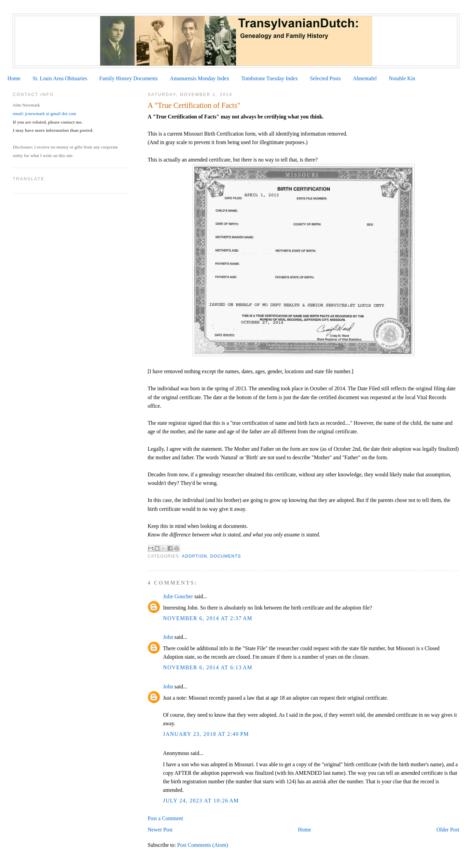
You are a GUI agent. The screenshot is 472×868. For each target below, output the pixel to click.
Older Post (448, 830)
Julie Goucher (178, 596)
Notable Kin (402, 78)
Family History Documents (129, 78)
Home (14, 78)
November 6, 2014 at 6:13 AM (208, 667)
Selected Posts (325, 78)
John (168, 637)
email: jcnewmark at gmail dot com (44, 114)
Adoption (195, 556)
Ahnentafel (365, 78)
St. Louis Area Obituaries (60, 78)
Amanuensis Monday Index (199, 78)
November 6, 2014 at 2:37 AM (208, 618)
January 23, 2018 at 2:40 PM (206, 734)
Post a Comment (165, 818)
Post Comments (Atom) (203, 845)
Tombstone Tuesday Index (269, 78)
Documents (226, 556)
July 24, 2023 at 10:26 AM (201, 801)
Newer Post (160, 830)
